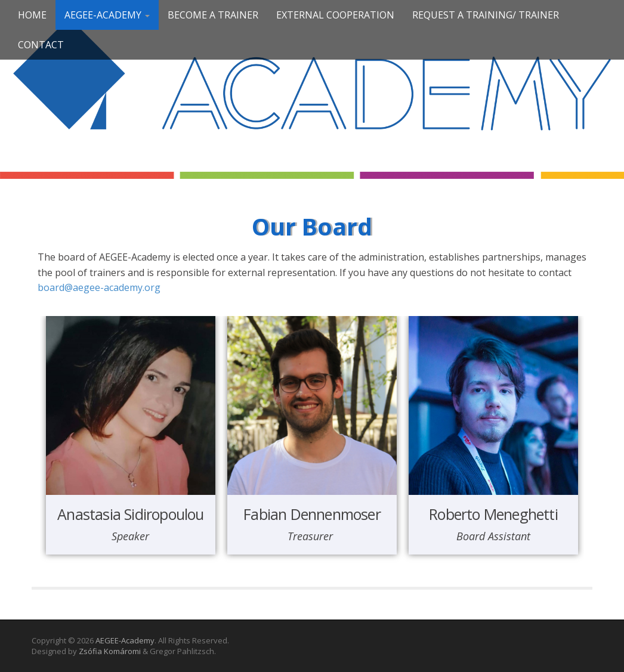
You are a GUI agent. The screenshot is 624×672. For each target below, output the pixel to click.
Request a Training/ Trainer (486, 15)
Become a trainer (213, 15)
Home (32, 15)
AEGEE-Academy (107, 15)
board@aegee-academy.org (99, 287)
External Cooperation (335, 15)
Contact (41, 45)
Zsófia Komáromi (110, 651)
